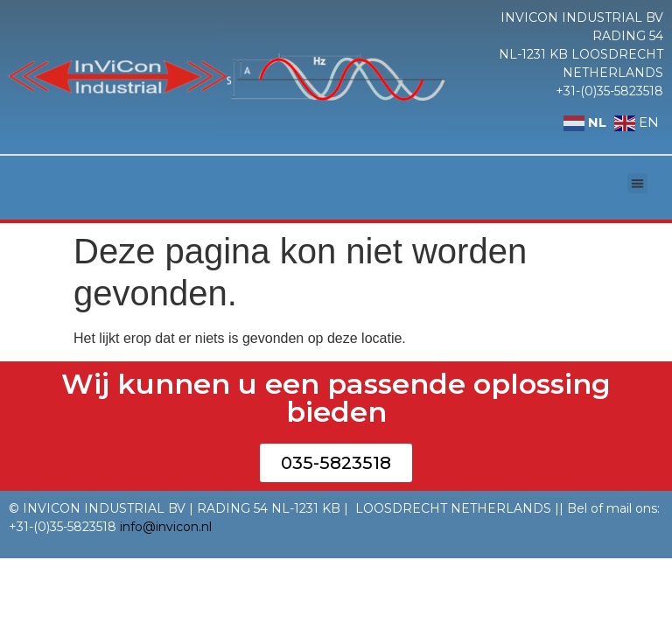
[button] (637, 183)
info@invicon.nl (166, 527)
